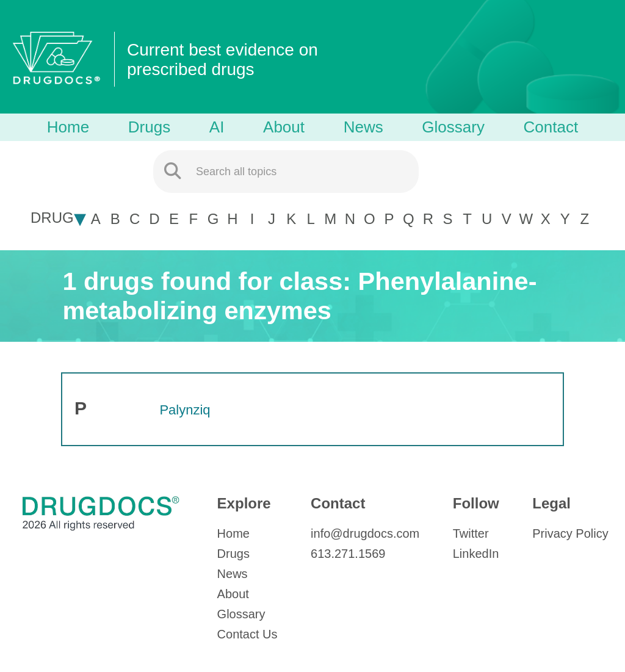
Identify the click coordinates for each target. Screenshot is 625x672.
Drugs (149, 127)
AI (217, 127)
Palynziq (185, 410)
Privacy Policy (570, 533)
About (284, 127)
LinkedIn (476, 554)
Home (68, 127)
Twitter (471, 533)
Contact (551, 127)
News (363, 127)
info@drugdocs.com (365, 533)
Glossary (453, 127)
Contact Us (247, 634)
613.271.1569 (348, 554)
